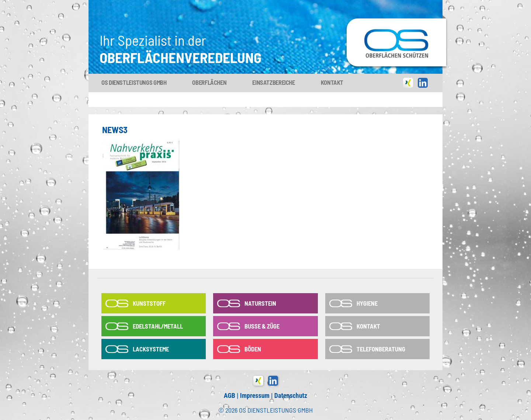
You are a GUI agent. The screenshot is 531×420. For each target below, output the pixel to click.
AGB (230, 395)
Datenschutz (291, 395)
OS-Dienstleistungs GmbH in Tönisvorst (396, 22)
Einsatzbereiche (273, 82)
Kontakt (332, 82)
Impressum (255, 395)
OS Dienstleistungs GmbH (134, 82)
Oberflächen (209, 82)
